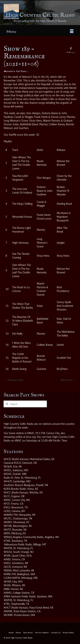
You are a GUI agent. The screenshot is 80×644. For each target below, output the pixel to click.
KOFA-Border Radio (15, 489)
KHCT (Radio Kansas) (16, 608)
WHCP (8, 481)
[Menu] (40, 31)
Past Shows (21, 71)
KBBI (7, 589)
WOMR (8, 615)
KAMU (7, 593)
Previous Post (16, 380)
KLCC (7, 496)
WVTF (7, 530)
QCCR (7, 567)
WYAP (7, 582)
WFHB (8, 526)
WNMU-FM (11, 515)
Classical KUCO (12, 463)
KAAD (7, 559)
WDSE (8, 474)
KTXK (7, 541)
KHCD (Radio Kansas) (16, 459)
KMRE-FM (10, 574)
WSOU (8, 552)
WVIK (7, 556)
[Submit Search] (6, 404)
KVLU (7, 507)
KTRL (7, 604)
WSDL (7, 470)
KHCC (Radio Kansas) (16, 492)
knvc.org (31, 437)
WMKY (8, 522)
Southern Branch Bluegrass (19, 485)
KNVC (7, 500)
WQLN (8, 466)
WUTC (8, 518)
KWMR (8, 611)
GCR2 (7, 511)
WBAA (8, 570)
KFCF (7, 504)
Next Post (66, 380)
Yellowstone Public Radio (18, 544)
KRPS (7, 533)
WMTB (8, 548)
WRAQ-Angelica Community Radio (24, 537)
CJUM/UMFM (12, 578)
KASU (7, 563)
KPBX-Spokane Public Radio (20, 596)
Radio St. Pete (12, 478)
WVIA (7, 585)
